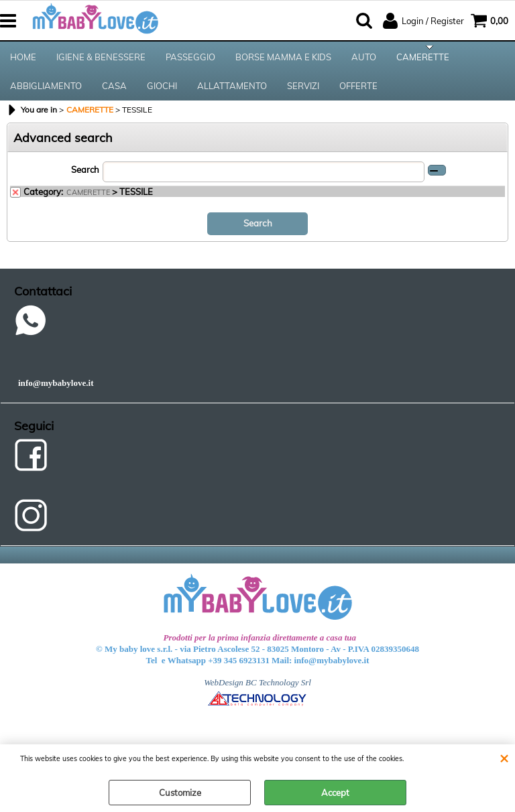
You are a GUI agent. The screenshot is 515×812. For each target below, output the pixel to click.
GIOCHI (162, 92)
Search (85, 178)
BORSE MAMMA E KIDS (283, 59)
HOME (23, 59)
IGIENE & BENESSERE (101, 59)
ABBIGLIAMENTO (46, 92)
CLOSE (504, 758)
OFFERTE (358, 92)
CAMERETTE (423, 59)
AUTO (364, 59)
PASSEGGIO (190, 59)
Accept (335, 793)
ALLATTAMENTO (232, 92)
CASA (114, 92)
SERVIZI (303, 92)
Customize (180, 793)
